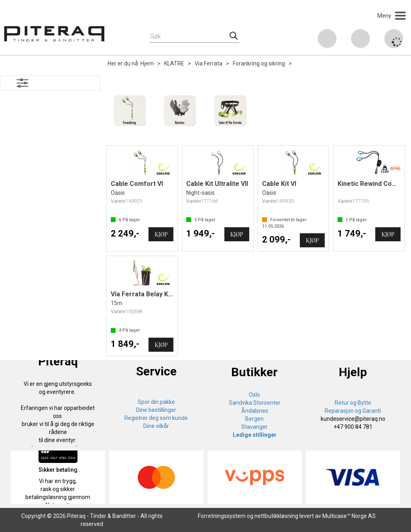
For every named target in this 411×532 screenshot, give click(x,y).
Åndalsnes (255, 411)
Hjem (147, 63)
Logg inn (360, 40)
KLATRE (174, 63)
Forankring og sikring (259, 63)
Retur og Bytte (353, 403)
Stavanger (254, 427)
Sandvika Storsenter (255, 403)
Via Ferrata (209, 63)
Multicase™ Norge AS (349, 516)
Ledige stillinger (255, 435)
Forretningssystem (222, 516)
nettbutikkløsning (276, 516)
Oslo (254, 395)
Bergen (254, 419)
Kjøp (161, 234)
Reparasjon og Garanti (353, 411)
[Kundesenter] (327, 39)
